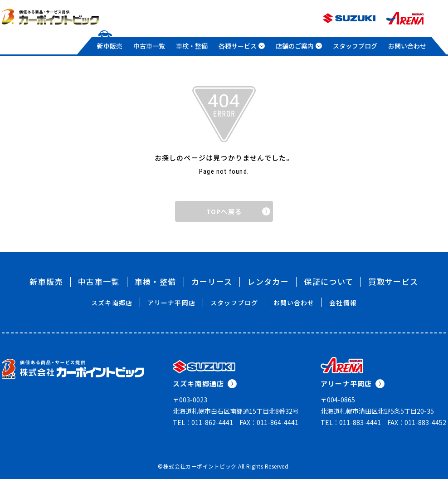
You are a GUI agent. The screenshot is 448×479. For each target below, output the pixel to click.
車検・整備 (192, 46)
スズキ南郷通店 (205, 384)
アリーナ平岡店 (171, 303)
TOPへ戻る (238, 211)
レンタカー (268, 281)
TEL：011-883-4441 (351, 422)
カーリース (212, 281)
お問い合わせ (407, 46)
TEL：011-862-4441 (203, 422)
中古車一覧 (149, 46)
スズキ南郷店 (112, 303)
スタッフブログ (355, 46)
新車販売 (110, 46)
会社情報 (343, 303)
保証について (329, 281)
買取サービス (393, 281)
